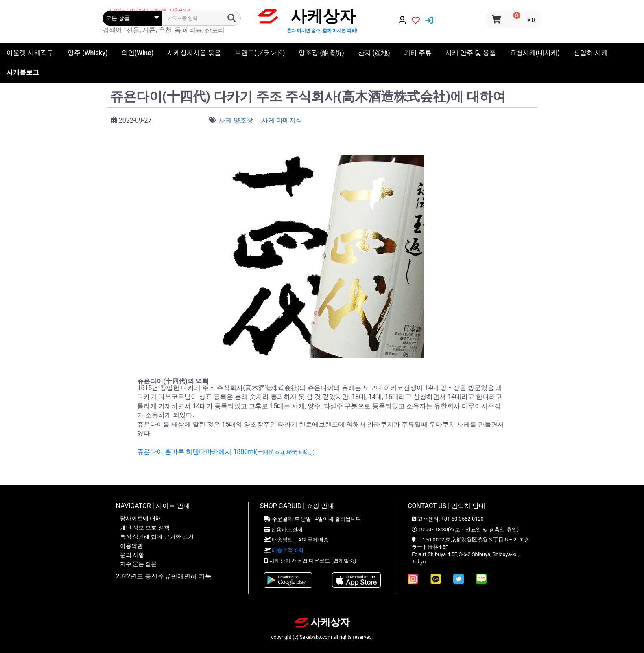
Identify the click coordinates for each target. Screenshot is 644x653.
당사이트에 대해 (141, 518)
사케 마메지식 (282, 120)
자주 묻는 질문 (139, 564)
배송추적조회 (288, 550)
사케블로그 (23, 72)
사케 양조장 (237, 120)
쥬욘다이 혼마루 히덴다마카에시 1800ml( (226, 452)
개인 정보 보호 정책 (145, 528)
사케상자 (322, 622)
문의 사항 (132, 555)
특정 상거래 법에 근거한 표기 (157, 537)
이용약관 (131, 546)
